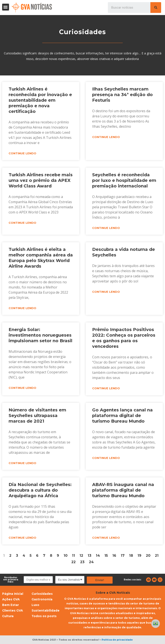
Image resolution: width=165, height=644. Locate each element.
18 (131, 556)
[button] (6, 7)
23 (82, 562)
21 (157, 556)
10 (66, 556)
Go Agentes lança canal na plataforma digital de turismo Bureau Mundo (122, 416)
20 (148, 556)
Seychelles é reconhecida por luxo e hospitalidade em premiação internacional (124, 180)
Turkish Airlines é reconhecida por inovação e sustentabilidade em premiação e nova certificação (40, 100)
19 (139, 556)
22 (73, 562)
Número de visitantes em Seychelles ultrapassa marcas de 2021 (37, 416)
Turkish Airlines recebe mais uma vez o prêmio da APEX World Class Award (41, 180)
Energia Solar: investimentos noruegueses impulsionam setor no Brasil (40, 335)
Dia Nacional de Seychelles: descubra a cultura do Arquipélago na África (40, 490)
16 (114, 556)
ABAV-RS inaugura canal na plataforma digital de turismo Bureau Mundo (123, 490)
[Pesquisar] (156, 8)
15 (106, 556)
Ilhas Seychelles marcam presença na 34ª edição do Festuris (122, 95)
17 (123, 556)
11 (73, 556)
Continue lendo (22, 153)
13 (89, 556)
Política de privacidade (117, 640)
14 (98, 556)
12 (81, 556)
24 (91, 562)
